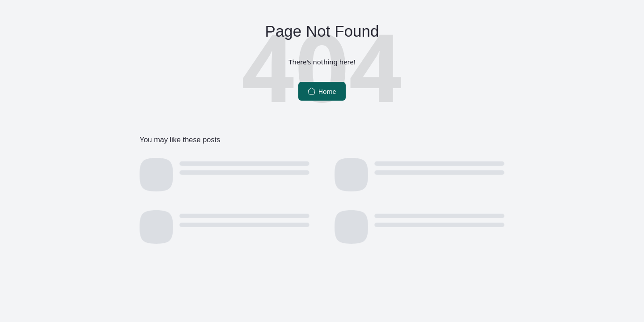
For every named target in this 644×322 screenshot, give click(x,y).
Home (322, 91)
